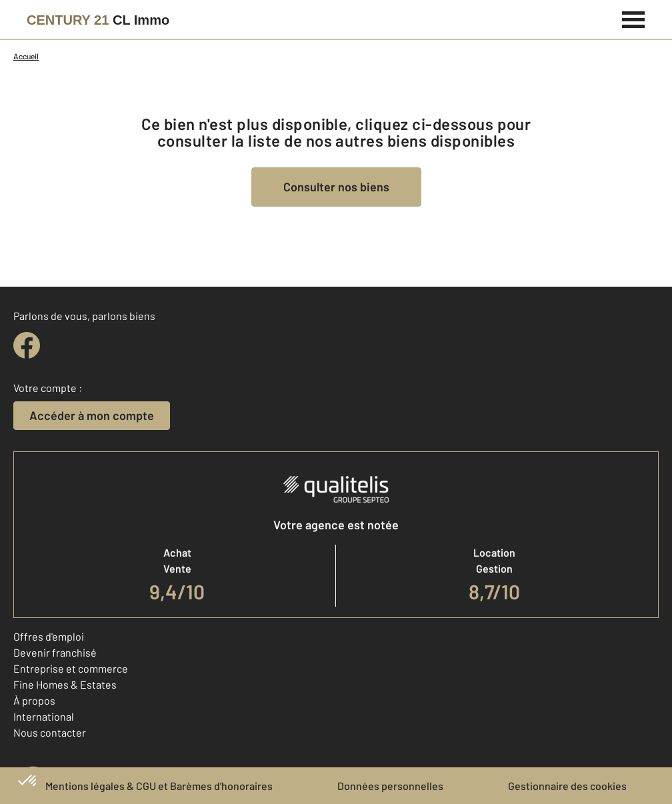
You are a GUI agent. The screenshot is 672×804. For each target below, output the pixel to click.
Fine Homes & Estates (65, 684)
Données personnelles (390, 786)
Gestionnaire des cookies (567, 786)
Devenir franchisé (55, 652)
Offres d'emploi (49, 636)
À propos (34, 700)
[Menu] (634, 18)
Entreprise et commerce (71, 668)
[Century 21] (98, 20)
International (44, 716)
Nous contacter (50, 732)
